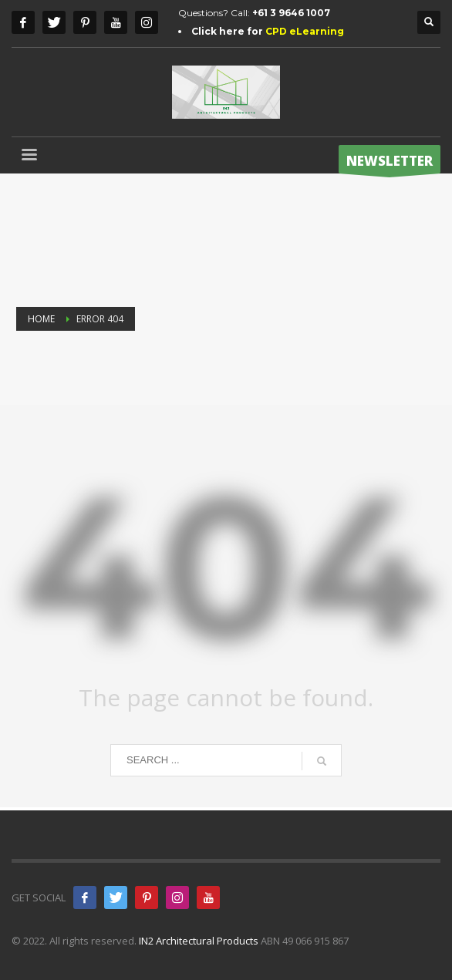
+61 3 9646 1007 (291, 13)
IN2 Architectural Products (199, 941)
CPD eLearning (305, 31)
